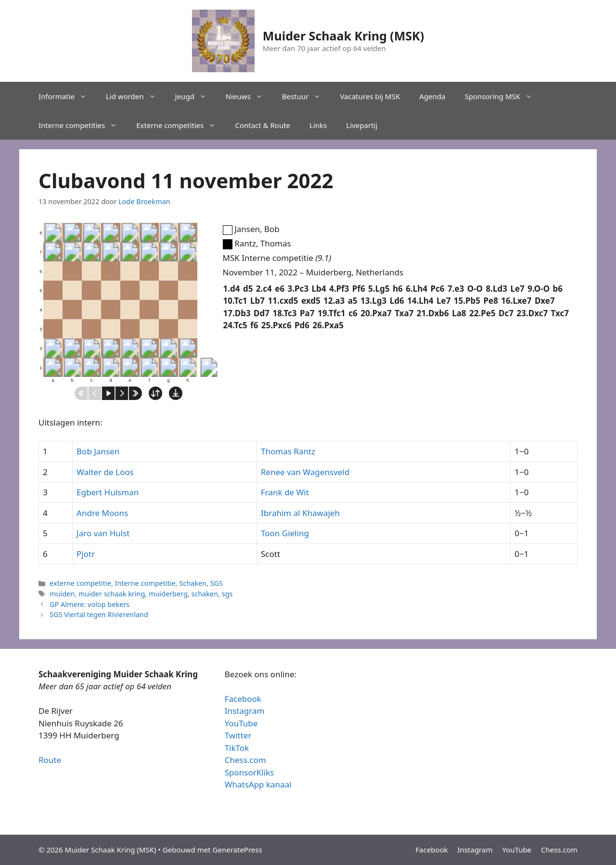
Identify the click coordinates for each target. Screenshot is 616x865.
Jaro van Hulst (103, 533)
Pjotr (86, 554)
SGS (217, 583)
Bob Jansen (98, 451)
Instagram (245, 711)
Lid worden (136, 96)
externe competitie (80, 583)
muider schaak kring (112, 594)
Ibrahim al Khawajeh (300, 513)
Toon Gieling (285, 533)
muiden (62, 594)
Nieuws (249, 96)
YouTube (241, 723)
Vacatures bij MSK (370, 96)
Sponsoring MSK (503, 96)
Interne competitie (145, 583)
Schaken (193, 583)
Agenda (432, 96)
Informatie (67, 96)
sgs (227, 594)
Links (318, 125)
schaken (205, 594)
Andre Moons (102, 513)
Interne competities (83, 125)
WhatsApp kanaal (258, 784)
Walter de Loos (105, 472)
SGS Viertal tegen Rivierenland (99, 614)
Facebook (243, 699)
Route (50, 760)
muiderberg (168, 594)
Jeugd (196, 96)
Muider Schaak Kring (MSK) (343, 36)
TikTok (237, 748)
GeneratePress (237, 850)
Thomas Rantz (288, 451)
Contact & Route (263, 125)
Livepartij (362, 125)
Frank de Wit (285, 492)
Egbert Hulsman (108, 492)
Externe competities (181, 125)
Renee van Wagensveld (305, 472)
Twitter (238, 735)
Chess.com (245, 760)
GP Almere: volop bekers (90, 604)
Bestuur (306, 96)
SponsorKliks (250, 772)
